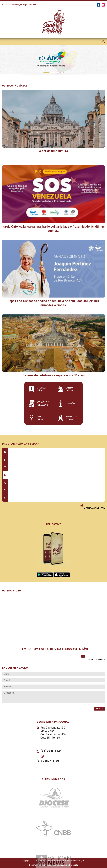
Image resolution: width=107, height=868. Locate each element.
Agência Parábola (69, 865)
